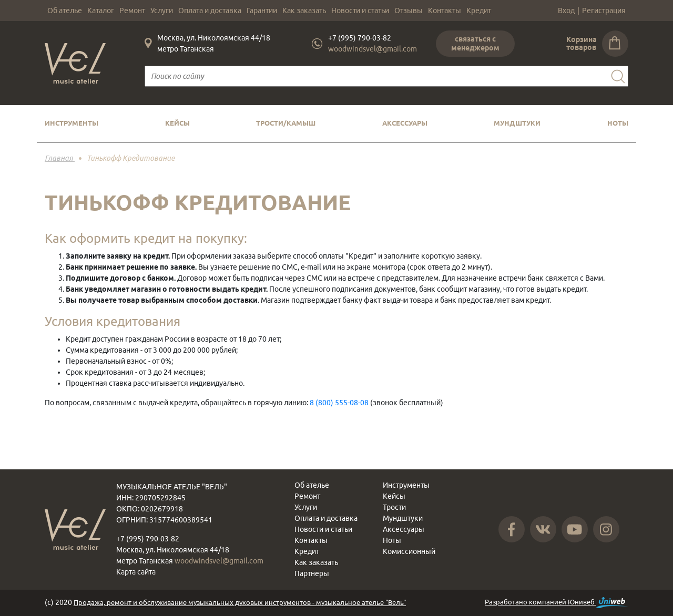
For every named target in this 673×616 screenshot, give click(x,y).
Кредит (479, 11)
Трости (394, 507)
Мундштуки (517, 123)
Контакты (445, 11)
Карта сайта (136, 572)
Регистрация (604, 11)
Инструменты (72, 123)
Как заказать (304, 11)
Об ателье (65, 11)
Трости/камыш (286, 123)
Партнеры (312, 573)
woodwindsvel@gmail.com (373, 49)
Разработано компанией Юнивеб (557, 603)
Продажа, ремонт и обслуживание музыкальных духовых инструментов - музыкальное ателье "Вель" (240, 602)
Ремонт (132, 11)
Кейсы (177, 123)
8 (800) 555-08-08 (339, 403)
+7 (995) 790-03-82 (360, 38)
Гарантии (262, 11)
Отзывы (409, 11)
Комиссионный (409, 551)
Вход (566, 11)
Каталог (101, 11)
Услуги (162, 11)
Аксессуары (405, 123)
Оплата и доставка (210, 11)
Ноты (618, 123)
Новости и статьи (360, 11)
